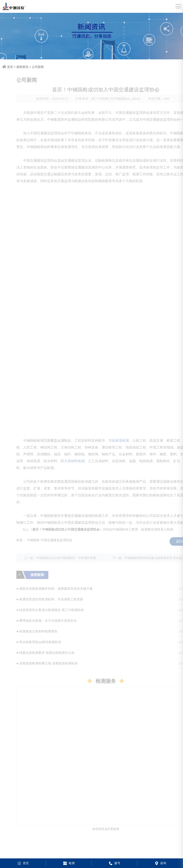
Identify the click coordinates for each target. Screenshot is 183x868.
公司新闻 (38, 67)
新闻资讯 (22, 67)
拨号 (114, 863)
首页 (10, 67)
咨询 (160, 863)
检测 (69, 863)
